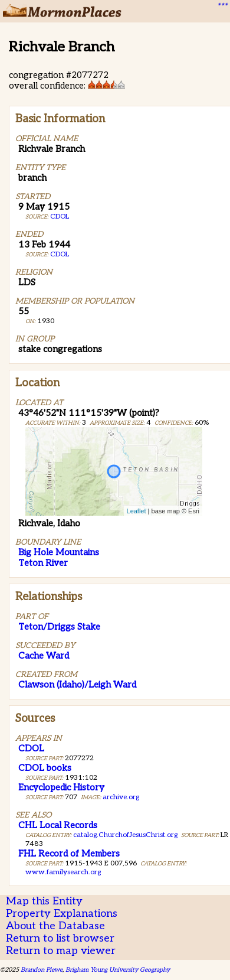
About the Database (55, 926)
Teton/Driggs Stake (59, 627)
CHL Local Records (58, 825)
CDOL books (45, 768)
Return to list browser (60, 938)
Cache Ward (44, 656)
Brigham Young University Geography (118, 970)
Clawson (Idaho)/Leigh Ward (77, 685)
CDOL (60, 216)
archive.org (121, 797)
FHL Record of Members (69, 854)
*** (222, 6)
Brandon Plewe (42, 970)
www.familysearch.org (63, 872)
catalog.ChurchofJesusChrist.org (125, 835)
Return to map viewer (61, 951)
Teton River (43, 563)
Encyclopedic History (61, 787)
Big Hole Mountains (59, 552)
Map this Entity (44, 901)
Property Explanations (62, 914)
